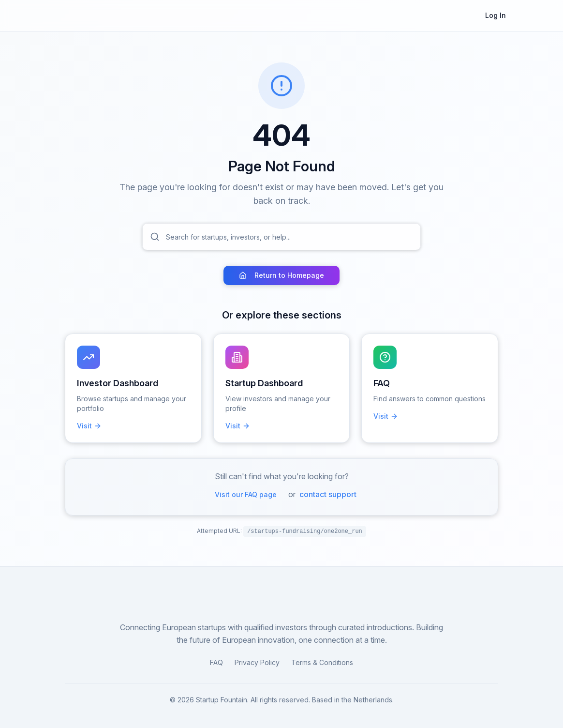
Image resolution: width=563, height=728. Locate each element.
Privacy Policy (257, 662)
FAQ (216, 662)
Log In (496, 15)
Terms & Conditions (322, 662)
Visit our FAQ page (246, 494)
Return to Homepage (281, 275)
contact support (328, 494)
